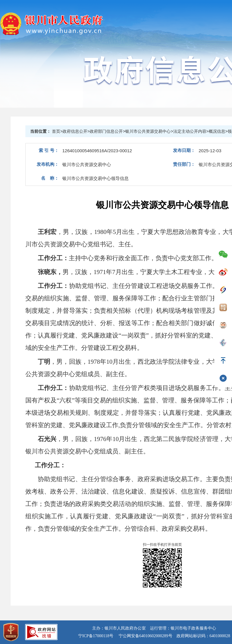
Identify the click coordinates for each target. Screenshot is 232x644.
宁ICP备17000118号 (96, 636)
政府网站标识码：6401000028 (203, 636)
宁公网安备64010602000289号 (146, 636)
